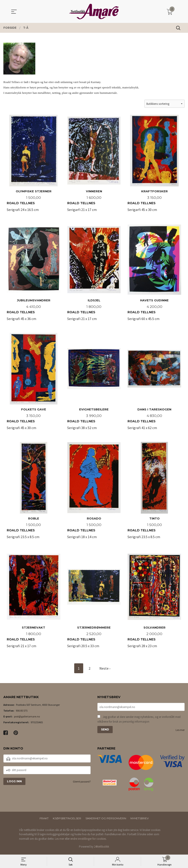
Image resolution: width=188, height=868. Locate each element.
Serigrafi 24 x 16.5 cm (34, 166)
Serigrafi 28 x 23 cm (154, 604)
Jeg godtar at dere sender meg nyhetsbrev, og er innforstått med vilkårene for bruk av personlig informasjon (139, 722)
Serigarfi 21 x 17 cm (94, 166)
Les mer (180, 733)
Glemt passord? (82, 784)
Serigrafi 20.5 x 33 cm (94, 604)
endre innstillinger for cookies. (88, 841)
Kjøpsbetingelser (67, 820)
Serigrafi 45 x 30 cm (34, 385)
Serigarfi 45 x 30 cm (154, 166)
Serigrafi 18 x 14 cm (94, 494)
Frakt (44, 820)
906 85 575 (22, 713)
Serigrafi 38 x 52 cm (94, 385)
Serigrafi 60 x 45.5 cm (154, 276)
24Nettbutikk (102, 849)
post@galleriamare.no (27, 719)
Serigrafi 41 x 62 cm (154, 385)
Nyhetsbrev (140, 820)
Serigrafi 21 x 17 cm (94, 276)
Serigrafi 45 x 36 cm (34, 276)
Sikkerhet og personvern (106, 820)
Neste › (105, 670)
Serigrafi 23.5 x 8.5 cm (34, 494)
